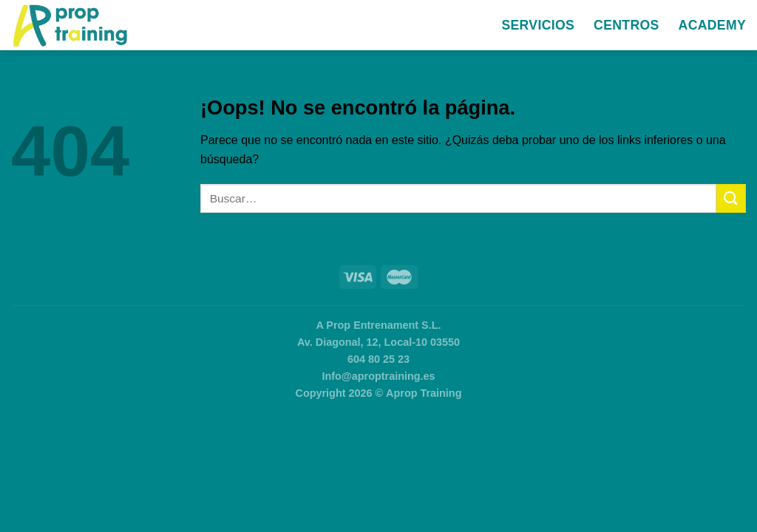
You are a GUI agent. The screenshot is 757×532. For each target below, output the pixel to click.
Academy (712, 25)
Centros (626, 25)
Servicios (538, 25)
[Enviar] (731, 198)
